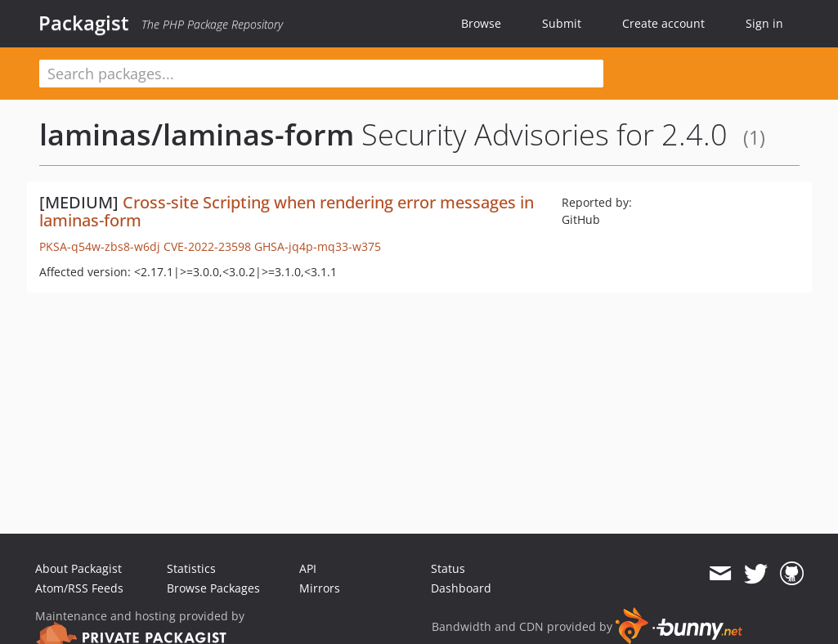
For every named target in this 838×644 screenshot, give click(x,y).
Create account (663, 23)
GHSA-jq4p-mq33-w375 (318, 246)
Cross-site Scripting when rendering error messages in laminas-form (287, 211)
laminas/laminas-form (197, 134)
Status (448, 568)
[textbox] (321, 74)
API (308, 568)
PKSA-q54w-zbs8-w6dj (100, 246)
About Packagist (78, 568)
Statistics (191, 568)
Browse (481, 23)
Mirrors (320, 588)
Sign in (764, 23)
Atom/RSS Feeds (79, 588)
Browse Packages (213, 588)
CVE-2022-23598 (207, 246)
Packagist (84, 23)
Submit (562, 23)
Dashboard (461, 588)
